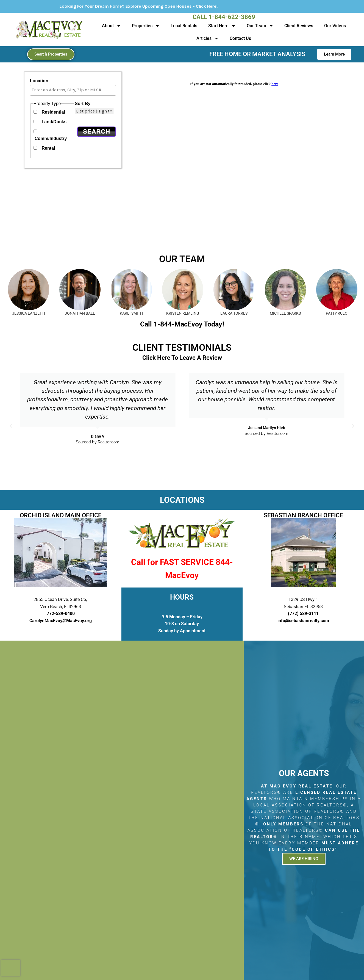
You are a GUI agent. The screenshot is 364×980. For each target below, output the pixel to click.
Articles (208, 39)
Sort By (83, 104)
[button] (11, 426)
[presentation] (11, 968)
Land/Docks (54, 122)
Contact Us (240, 38)
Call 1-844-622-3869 (224, 17)
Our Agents (304, 773)
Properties (146, 26)
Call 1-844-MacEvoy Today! (182, 324)
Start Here (222, 26)
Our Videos (335, 26)
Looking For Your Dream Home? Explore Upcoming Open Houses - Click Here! (160, 6)
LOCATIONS (182, 500)
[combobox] (73, 90)
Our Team (260, 26)
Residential (53, 112)
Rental (48, 148)
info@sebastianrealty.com (303, 621)
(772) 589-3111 (303, 613)
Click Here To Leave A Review (182, 358)
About (111, 26)
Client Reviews (299, 26)
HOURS (182, 597)
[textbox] (74, 90)
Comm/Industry (51, 138)
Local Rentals (184, 26)
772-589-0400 (61, 613)
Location (39, 81)
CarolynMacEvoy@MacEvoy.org (61, 621)
